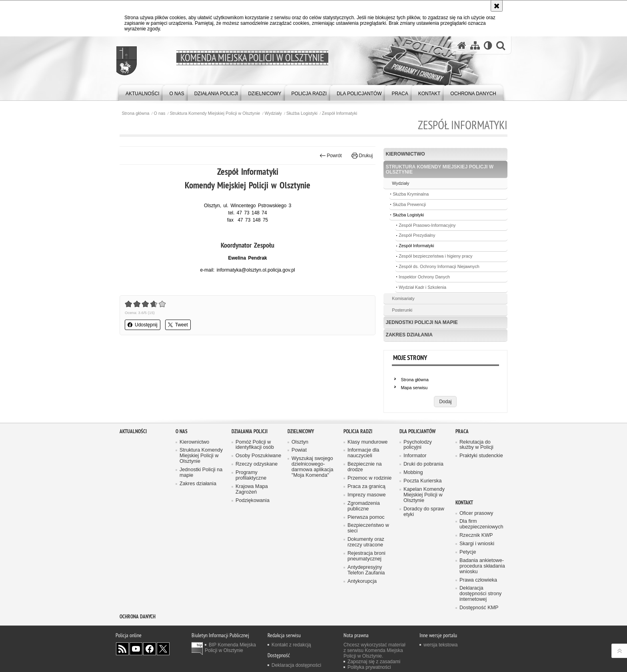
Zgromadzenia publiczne (364, 506)
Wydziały (273, 113)
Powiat (299, 450)
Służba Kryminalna (411, 194)
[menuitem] (143, 92)
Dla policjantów (417, 431)
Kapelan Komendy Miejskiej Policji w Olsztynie (424, 495)
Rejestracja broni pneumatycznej (366, 556)
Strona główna (135, 113)
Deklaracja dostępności (296, 665)
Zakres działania (409, 335)
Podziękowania (253, 501)
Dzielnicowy (301, 431)
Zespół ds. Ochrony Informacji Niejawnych (439, 266)
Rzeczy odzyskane (257, 464)
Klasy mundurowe (367, 442)
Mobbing (413, 473)
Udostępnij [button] (143, 325)
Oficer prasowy (476, 513)
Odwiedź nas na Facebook (150, 649)
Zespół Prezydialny (417, 235)
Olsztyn (300, 442)
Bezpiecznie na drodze (365, 467)
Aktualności (133, 431)
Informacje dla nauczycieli (363, 453)
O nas (160, 113)
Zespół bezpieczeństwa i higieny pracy (435, 256)
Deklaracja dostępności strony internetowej (480, 594)
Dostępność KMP (479, 608)
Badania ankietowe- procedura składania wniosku (482, 566)
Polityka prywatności (369, 667)
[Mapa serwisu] (475, 45)
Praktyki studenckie (481, 456)
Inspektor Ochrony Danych (424, 277)
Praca (462, 431)
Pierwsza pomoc (366, 517)
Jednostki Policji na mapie (422, 322)
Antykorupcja (362, 581)
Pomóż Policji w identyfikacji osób (255, 445)
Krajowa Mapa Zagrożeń (252, 489)
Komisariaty (403, 298)
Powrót (331, 156)
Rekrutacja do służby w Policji (476, 445)
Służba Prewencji (409, 204)
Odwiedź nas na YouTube (136, 649)
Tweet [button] (178, 325)
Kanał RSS (122, 649)
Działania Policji (250, 431)
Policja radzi (358, 431)
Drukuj (362, 156)
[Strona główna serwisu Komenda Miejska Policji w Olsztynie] (462, 45)
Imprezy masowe (366, 495)
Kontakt (464, 503)
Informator (415, 456)
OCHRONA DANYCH (138, 617)
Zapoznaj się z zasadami (374, 662)
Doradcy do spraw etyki (424, 512)
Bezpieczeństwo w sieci (368, 528)
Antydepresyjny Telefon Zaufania (366, 570)
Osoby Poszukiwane (258, 456)
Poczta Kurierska (422, 481)
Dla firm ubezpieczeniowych (481, 524)
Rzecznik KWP (476, 535)
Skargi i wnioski (477, 544)
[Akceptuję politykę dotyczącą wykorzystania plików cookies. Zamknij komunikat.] (497, 6)
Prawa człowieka (478, 580)
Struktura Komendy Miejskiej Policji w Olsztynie (215, 113)
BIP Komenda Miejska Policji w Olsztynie (230, 648)
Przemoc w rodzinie (369, 478)
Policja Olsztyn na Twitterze (163, 649)
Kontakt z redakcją (291, 645)
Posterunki (402, 310)
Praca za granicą (366, 487)
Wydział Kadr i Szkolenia (422, 287)
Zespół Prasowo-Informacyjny (427, 225)
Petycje (468, 552)
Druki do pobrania (423, 464)
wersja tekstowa (440, 645)
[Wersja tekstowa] (488, 45)
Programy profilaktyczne (251, 475)
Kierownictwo (405, 154)
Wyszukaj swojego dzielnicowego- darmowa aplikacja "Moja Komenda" (313, 467)
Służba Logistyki (302, 113)
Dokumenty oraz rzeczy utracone (366, 542)
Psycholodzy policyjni (418, 445)
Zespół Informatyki (339, 113)
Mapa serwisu (414, 388)
